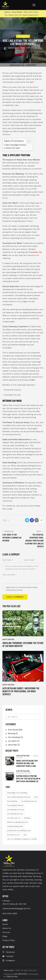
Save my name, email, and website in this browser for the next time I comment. (22, 568)
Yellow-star (8, 970)
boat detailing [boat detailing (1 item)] (12, 801)
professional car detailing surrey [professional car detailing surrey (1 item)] (19, 831)
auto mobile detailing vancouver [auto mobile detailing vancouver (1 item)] (19, 797)
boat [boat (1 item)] (36, 797)
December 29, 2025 (24, 773)
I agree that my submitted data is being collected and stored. (21, 589)
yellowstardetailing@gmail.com (16, 908)
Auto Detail (17, 12)
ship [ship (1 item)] (25, 835)
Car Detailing (14, 737)
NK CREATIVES (21, 974)
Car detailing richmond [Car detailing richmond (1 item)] (16, 810)
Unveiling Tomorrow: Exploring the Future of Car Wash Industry (23, 644)
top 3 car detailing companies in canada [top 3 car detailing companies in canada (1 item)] (22, 839)
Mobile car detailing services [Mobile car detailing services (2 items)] (18, 822)
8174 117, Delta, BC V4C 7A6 (14, 904)
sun (31, 82)
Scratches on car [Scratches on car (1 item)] (13, 835)
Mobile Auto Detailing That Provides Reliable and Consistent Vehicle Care (27, 763)
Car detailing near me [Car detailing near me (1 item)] (29, 801)
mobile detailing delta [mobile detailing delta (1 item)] (15, 826)
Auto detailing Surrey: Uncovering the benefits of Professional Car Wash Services (21, 691)
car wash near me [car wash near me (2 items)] (14, 818)
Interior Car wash (13, 148)
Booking (11, 733)
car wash (12, 741)
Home (7, 12)
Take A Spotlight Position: (16, 145)
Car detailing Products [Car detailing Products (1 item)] (15, 805)
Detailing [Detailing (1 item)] (27, 818)
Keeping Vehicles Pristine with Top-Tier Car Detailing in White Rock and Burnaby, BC (28, 779)
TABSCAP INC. (12, 977)
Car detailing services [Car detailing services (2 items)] (15, 814)
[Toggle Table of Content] (28, 141)
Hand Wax (12, 745)
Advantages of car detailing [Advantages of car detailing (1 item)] (17, 793)
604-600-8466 (10, 914)
